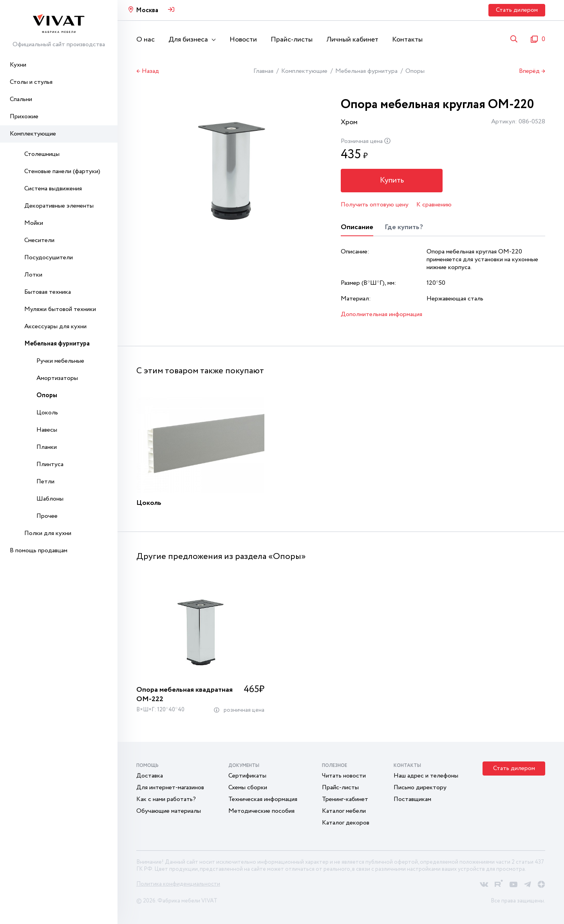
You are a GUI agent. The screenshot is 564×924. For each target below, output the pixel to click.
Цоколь (47, 413)
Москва (147, 10)
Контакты (407, 40)
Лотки (33, 275)
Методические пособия (261, 811)
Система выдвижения (53, 189)
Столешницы (42, 154)
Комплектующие (33, 134)
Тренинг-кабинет (345, 799)
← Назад (148, 71)
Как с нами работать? (166, 799)
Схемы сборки (248, 787)
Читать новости (344, 776)
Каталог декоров (346, 823)
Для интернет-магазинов (170, 787)
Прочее (47, 516)
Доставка (150, 776)
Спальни (21, 99)
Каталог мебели (344, 811)
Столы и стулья (31, 82)
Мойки (34, 223)
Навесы (47, 430)
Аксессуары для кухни (55, 326)
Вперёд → (532, 71)
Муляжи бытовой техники (60, 309)
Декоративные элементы (59, 206)
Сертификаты (247, 776)
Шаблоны (50, 499)
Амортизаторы (57, 378)
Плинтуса (50, 464)
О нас (146, 40)
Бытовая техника (48, 292)
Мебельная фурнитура (57, 344)
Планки (47, 447)
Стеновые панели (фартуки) (62, 171)
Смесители (39, 240)
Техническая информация (263, 799)
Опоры (47, 395)
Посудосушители (49, 258)
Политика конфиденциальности (178, 884)
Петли (45, 482)
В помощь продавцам (39, 551)
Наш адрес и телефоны (426, 776)
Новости (243, 40)
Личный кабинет (352, 40)
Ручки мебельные (60, 361)
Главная (263, 71)
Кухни (18, 65)
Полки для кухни (48, 533)
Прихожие (24, 117)
